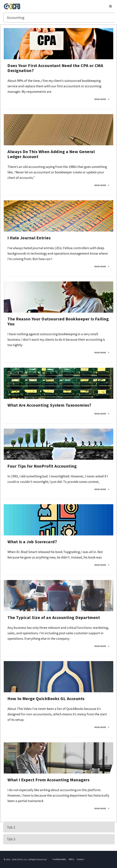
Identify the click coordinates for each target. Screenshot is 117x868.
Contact (80, 859)
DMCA (71, 859)
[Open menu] (110, 6)
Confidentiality (59, 859)
